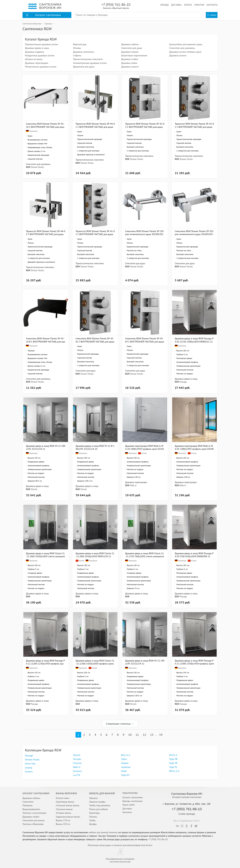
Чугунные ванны (64, 809)
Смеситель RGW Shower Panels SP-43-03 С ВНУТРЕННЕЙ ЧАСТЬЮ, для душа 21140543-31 (145, 340)
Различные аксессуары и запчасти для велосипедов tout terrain (120, 845)
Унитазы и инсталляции (34, 813)
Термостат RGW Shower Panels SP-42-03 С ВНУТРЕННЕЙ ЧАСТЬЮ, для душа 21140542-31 (145, 125)
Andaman (126, 767)
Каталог (43, 15)
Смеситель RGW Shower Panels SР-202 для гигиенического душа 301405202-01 (194, 233)
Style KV (125, 775)
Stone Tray (30, 764)
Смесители (28, 802)
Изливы (77, 48)
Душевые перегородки (37, 63)
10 (130, 735)
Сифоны (77, 55)
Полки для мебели (98, 809)
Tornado (77, 759)
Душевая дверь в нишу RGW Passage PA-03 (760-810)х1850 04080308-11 (194, 555)
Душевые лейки (129, 63)
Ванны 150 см (63, 824)
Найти (212, 15)
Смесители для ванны (33, 820)
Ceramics (78, 771)
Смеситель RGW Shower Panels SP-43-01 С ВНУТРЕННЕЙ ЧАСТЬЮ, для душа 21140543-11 (95, 340)
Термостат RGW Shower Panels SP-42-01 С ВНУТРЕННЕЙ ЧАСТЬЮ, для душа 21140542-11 (194, 125)
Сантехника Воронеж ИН (187, 794)
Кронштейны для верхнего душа (186, 44)
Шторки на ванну (34, 59)
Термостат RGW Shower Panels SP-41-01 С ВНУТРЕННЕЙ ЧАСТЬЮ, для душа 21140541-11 (95, 233)
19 (161, 735)
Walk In (133, 485)
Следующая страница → (120, 724)
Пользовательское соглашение (120, 859)
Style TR (173, 763)
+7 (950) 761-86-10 (116, 6)
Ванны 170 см (63, 820)
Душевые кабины (130, 44)
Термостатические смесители (88, 59)
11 (137, 735)
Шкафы (93, 824)
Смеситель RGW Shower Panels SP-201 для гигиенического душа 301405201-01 (145, 233)
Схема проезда (187, 814)
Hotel (124, 771)
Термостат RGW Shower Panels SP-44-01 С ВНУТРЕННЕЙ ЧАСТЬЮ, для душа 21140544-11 (95, 125)
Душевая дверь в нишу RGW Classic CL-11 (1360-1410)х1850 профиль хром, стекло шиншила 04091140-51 (95, 662)
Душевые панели (130, 52)
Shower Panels (37, 167)
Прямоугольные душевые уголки (42, 44)
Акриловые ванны (65, 802)
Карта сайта (129, 805)
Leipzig (28, 768)
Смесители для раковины (182, 48)
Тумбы (92, 820)
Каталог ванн (62, 798)
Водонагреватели (31, 809)
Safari (124, 759)
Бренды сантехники (132, 801)
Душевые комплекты (84, 52)
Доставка (176, 5)
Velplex (125, 763)
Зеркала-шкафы (97, 802)
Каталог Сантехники (36, 793)
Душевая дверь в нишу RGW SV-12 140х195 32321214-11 (145, 662)
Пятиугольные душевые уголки (41, 67)
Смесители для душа (132, 48)
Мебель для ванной (102, 793)
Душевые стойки (130, 59)
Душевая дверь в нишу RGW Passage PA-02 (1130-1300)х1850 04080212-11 (194, 340)
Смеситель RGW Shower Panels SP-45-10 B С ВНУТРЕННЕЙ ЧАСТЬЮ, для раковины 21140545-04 (45, 340)
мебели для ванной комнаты (103, 832)
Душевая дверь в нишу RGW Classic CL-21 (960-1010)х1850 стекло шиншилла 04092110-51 (45, 555)
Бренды (165, 5)
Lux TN (77, 775)
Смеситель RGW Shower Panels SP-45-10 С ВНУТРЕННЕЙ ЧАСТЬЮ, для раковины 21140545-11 (45, 125)
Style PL (173, 767)
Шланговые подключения (134, 55)
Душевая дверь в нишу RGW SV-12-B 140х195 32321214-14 (95, 447)
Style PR (173, 759)
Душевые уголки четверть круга (185, 52)
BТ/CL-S (173, 755)
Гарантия (199, 5)
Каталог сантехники (133, 797)
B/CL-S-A (126, 755)
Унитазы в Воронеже (33, 824)
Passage (183, 382)
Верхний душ (80, 44)
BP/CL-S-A (174, 771)
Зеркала (93, 798)
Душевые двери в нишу (37, 48)
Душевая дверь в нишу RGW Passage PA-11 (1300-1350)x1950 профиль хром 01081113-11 (194, 662)
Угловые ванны (63, 813)
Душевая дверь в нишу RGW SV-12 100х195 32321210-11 (46, 447)
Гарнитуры (94, 813)
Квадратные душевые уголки (40, 55)
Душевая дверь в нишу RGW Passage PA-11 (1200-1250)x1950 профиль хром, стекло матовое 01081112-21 (45, 662)
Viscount (77, 763)
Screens (29, 772)
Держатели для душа (84, 67)
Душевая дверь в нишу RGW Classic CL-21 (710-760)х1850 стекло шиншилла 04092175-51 (145, 555)
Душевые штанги (178, 55)
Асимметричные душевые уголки (90, 63)
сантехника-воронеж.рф (120, 862)
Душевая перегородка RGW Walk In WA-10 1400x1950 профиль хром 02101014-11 (145, 447)
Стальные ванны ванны (68, 805)
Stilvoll (34, 489)
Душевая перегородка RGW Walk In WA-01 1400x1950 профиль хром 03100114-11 (194, 447)
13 (152, 735)
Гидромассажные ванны (68, 817)
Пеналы (93, 817)
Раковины (27, 805)
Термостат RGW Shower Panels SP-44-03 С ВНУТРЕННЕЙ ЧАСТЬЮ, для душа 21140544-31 (46, 233)
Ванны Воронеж (66, 793)
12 (144, 735)
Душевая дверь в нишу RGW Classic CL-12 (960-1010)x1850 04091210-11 (95, 555)
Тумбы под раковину (100, 805)
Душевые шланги (130, 67)
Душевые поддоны (35, 52)
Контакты (212, 5)
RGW (28, 167)
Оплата (188, 5)
